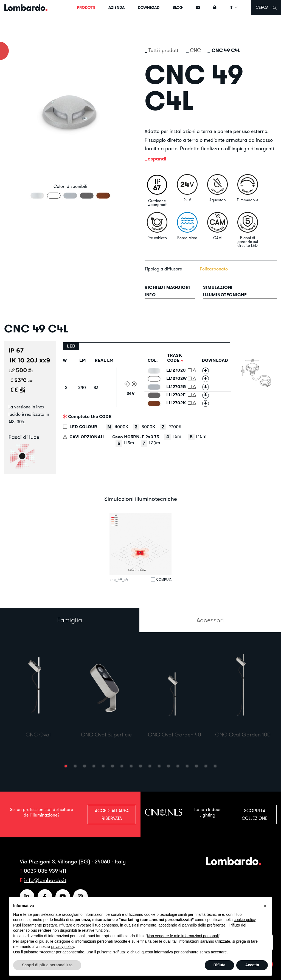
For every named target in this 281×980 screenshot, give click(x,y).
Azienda (116, 7)
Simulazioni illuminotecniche (225, 291)
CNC (195, 50)
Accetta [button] (252, 965)
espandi (157, 159)
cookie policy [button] (245, 920)
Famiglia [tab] (70, 620)
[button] (66, 766)
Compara (164, 580)
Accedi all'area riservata (112, 814)
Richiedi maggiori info (167, 291)
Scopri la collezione (255, 814)
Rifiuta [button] (220, 965)
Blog (178, 7)
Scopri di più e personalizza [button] (47, 965)
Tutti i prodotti (164, 50)
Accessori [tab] (210, 620)
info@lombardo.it (45, 880)
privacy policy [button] (63, 947)
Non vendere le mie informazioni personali (183, 936)
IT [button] (234, 7)
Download (149, 7)
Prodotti (86, 7)
